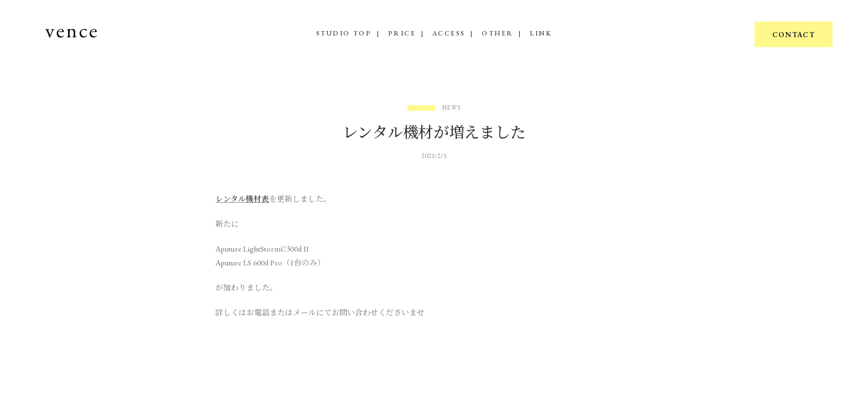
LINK (541, 33)
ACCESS (449, 33)
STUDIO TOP (344, 33)
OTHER (497, 33)
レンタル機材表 (242, 199)
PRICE (402, 33)
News (452, 108)
